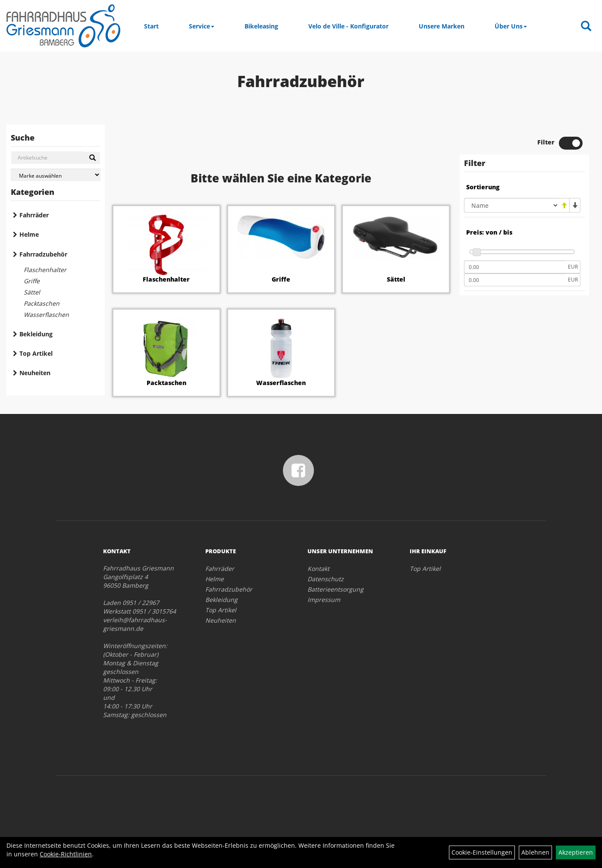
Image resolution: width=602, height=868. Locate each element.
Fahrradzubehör (43, 254)
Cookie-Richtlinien (66, 854)
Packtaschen (42, 303)
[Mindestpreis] (515, 267)
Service (202, 26)
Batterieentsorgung (335, 589)
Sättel (32, 292)
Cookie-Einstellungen (482, 852)
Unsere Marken (442, 26)
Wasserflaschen (46, 315)
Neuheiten (35, 373)
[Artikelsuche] (586, 27)
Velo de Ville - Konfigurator (348, 26)
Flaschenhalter (45, 270)
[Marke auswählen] (56, 175)
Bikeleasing (261, 26)
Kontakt (318, 569)
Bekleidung (36, 334)
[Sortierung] (511, 205)
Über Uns (511, 26)
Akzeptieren (576, 852)
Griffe (32, 281)
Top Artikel (36, 353)
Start (151, 26)
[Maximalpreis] (515, 280)
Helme (29, 234)
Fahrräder (34, 215)
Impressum (324, 600)
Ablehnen (535, 852)
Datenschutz (326, 579)
